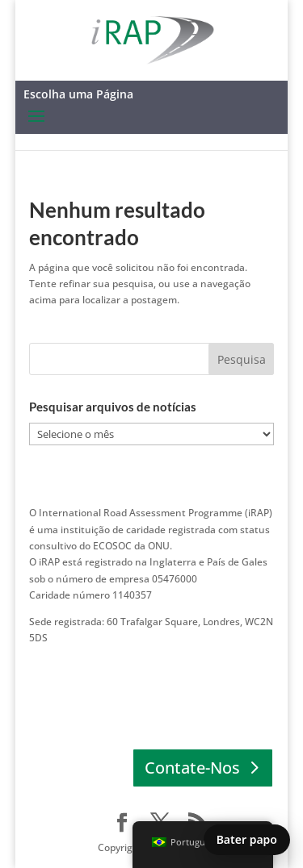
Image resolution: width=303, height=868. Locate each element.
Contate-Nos (192, 768)
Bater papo (247, 839)
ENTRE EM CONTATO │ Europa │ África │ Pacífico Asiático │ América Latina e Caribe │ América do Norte (141, 670)
